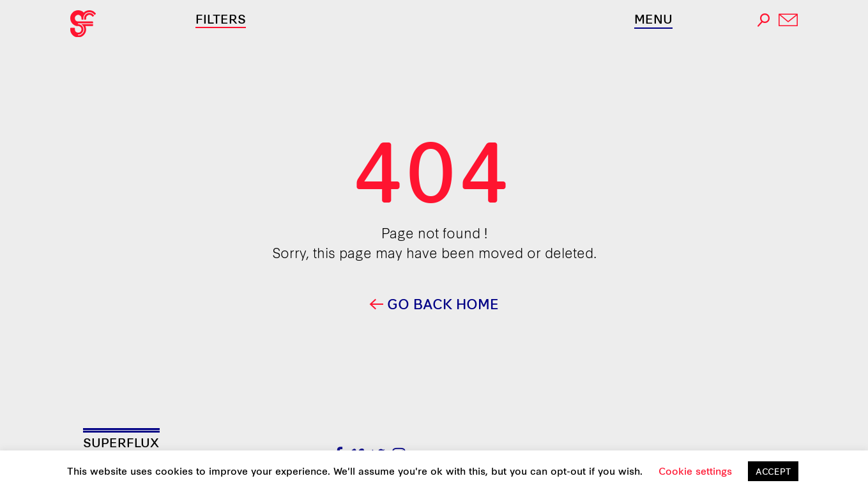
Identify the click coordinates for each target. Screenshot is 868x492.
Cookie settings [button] (695, 471)
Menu (653, 19)
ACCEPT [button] (773, 471)
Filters (221, 18)
